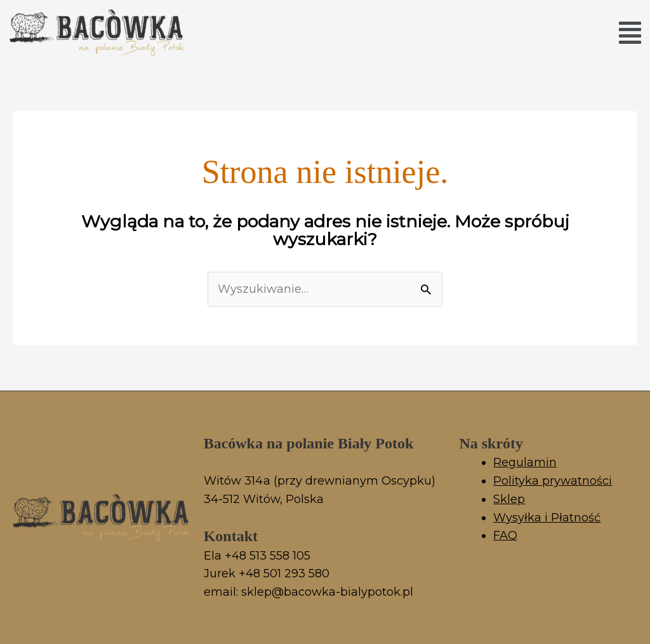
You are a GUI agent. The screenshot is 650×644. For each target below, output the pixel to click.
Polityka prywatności (553, 481)
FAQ (505, 535)
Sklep (509, 499)
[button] (630, 33)
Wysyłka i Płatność (547, 518)
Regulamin (525, 462)
